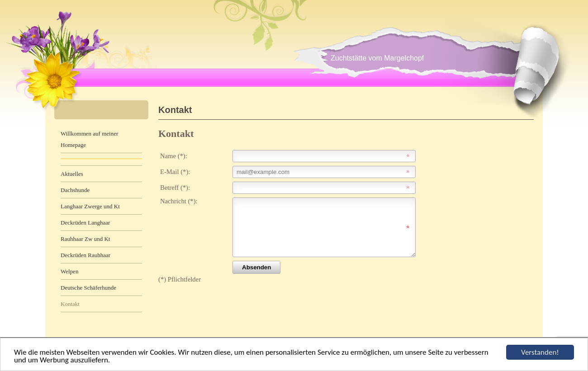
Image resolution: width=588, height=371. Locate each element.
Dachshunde (75, 190)
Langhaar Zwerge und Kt (90, 206)
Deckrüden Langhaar (85, 223)
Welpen (69, 271)
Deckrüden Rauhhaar (85, 255)
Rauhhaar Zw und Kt (85, 239)
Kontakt (70, 304)
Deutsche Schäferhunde (88, 288)
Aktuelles (72, 174)
